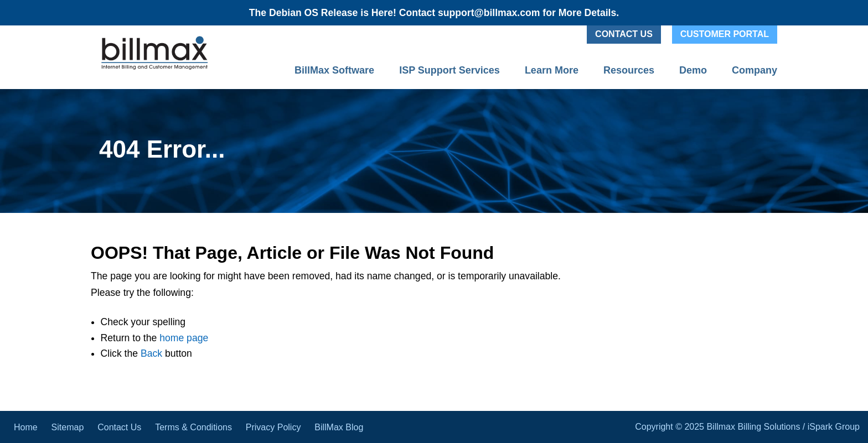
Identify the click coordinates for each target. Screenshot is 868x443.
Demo (693, 70)
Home (26, 427)
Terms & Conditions (193, 427)
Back (151, 353)
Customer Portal (725, 34)
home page (184, 338)
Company (755, 70)
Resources (629, 70)
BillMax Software (334, 70)
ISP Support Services (449, 70)
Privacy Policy (273, 427)
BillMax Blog (339, 427)
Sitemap (68, 427)
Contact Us (624, 34)
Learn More (552, 70)
